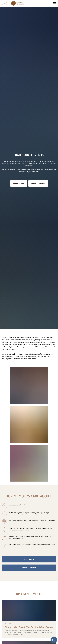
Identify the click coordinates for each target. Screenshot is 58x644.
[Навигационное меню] (54, 3)
